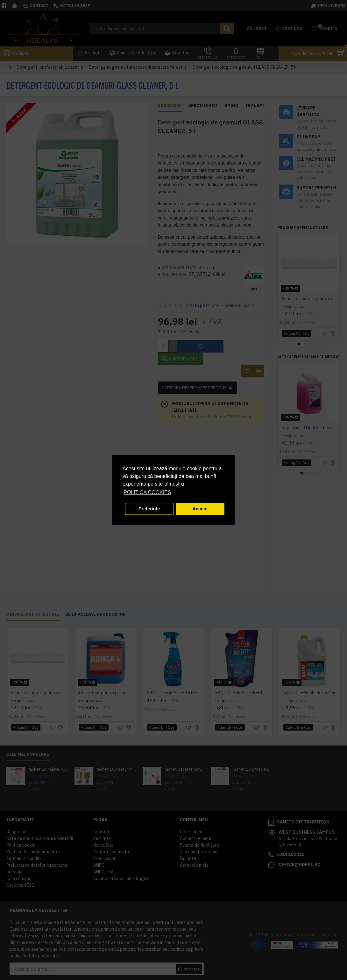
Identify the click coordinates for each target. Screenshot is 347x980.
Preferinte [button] (149, 509)
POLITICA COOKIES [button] (147, 492)
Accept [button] (200, 509)
